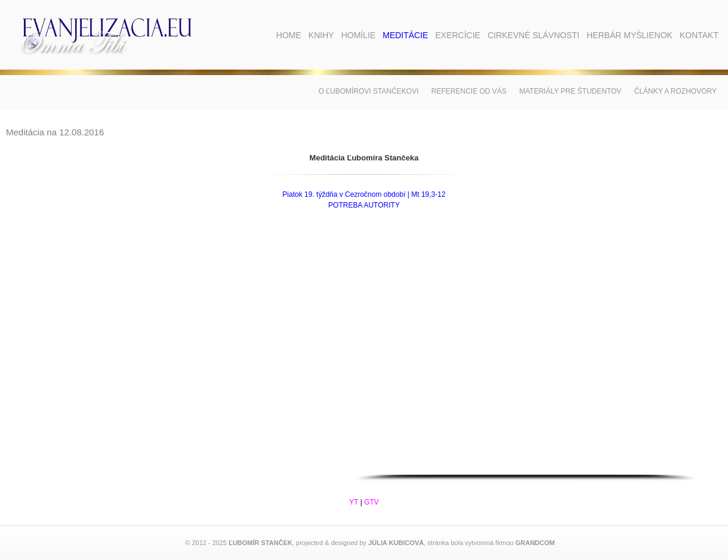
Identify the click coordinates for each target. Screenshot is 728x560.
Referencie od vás (469, 91)
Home (289, 35)
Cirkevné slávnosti (533, 35)
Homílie (359, 35)
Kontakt (699, 35)
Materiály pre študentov (570, 91)
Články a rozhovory (675, 91)
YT (354, 502)
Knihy (321, 35)
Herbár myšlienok (630, 35)
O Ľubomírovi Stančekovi (369, 91)
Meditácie (405, 35)
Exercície (457, 35)
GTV (371, 502)
